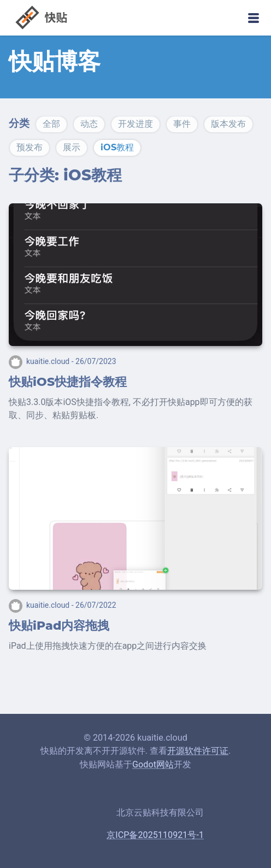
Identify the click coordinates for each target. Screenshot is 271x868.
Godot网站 (153, 764)
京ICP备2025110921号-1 (155, 835)
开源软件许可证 (198, 751)
